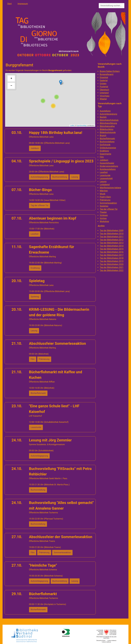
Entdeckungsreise (108, 148)
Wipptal (103, 99)
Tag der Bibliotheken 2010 (112, 234)
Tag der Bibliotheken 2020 (112, 264)
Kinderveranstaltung (109, 166)
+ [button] (11, 79)
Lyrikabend (105, 185)
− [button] (11, 86)
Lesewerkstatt (106, 178)
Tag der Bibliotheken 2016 (112, 252)
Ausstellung (105, 111)
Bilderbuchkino (107, 129)
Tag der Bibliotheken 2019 (112, 261)
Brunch (103, 135)
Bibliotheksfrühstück (109, 120)
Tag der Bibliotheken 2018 (112, 258)
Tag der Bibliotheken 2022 (112, 270)
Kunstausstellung (108, 169)
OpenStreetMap (82, 126)
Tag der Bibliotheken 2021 (112, 267)
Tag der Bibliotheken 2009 (112, 231)
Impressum (23, 4)
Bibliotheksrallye (107, 126)
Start (9, 4)
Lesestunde (105, 175)
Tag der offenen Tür (109, 209)
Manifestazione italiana (110, 188)
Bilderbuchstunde (108, 132)
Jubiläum (104, 160)
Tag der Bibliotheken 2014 (112, 246)
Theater (103, 212)
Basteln (103, 117)
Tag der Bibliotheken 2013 (112, 243)
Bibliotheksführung (108, 123)
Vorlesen (104, 215)
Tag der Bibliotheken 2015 (112, 249)
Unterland (104, 93)
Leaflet (72, 126)
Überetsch (104, 90)
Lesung (103, 182)
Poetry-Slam (105, 197)
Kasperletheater (107, 163)
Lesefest (104, 172)
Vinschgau (105, 96)
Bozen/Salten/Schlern (110, 71)
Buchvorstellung (107, 142)
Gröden (103, 84)
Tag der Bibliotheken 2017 (112, 255)
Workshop (104, 221)
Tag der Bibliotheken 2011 (112, 237)
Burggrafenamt (107, 74)
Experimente (105, 154)
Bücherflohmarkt (107, 139)
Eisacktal (104, 77)
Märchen (104, 191)
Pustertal (104, 87)
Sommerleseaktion (108, 203)
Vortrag (103, 218)
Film (102, 157)
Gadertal (104, 80)
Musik (103, 194)
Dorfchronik (105, 145)
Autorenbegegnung (108, 114)
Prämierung (105, 200)
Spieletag (104, 206)
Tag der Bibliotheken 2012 (112, 240)
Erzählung (104, 151)
